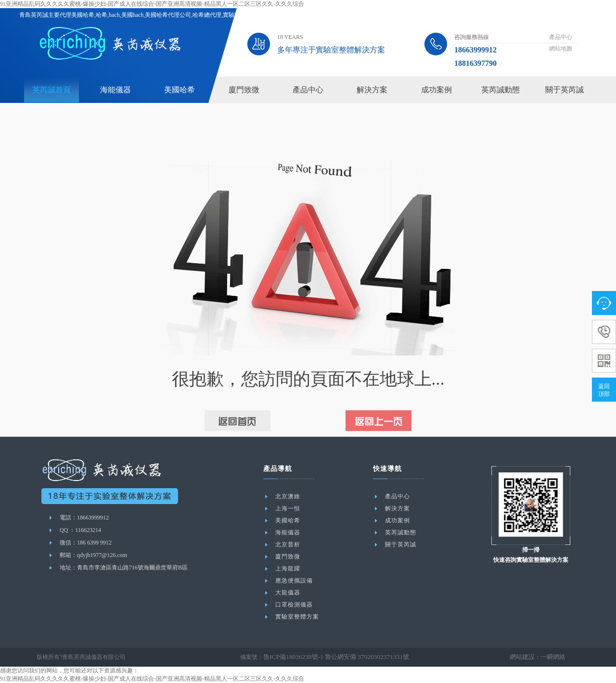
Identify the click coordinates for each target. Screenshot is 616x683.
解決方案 (372, 90)
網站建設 (525, 657)
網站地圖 (561, 49)
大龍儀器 (288, 593)
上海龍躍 (288, 569)
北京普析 (288, 544)
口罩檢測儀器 (294, 605)
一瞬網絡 (554, 657)
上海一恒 (288, 508)
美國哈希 (180, 90)
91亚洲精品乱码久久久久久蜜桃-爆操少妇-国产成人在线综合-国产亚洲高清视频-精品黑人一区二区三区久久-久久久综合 (152, 4)
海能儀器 (115, 90)
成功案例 (436, 90)
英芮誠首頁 (51, 90)
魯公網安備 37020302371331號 (357, 657)
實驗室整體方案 (297, 617)
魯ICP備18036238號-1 (290, 657)
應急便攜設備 (294, 581)
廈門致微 (244, 90)
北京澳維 (288, 496)
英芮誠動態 (500, 90)
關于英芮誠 (565, 90)
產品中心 (561, 37)
